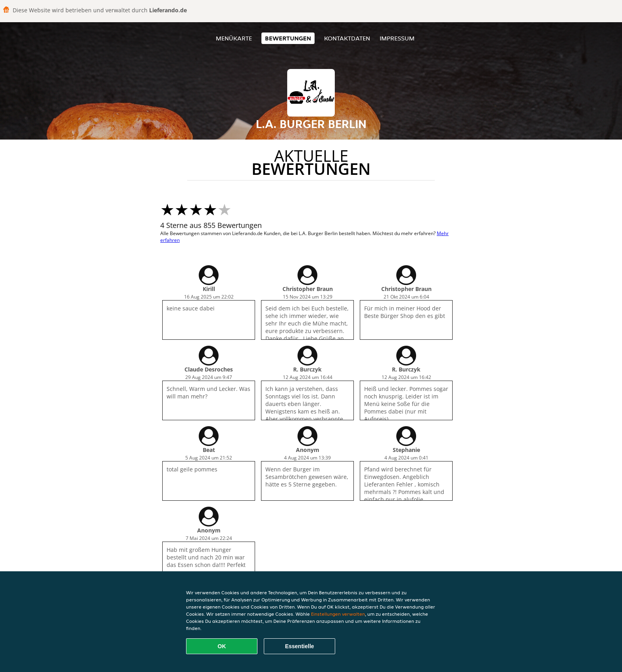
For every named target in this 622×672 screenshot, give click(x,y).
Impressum (397, 38)
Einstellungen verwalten (338, 614)
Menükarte (234, 38)
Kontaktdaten (347, 38)
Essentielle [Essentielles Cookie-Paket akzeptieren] (299, 646)
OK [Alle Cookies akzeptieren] (222, 646)
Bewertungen (288, 38)
